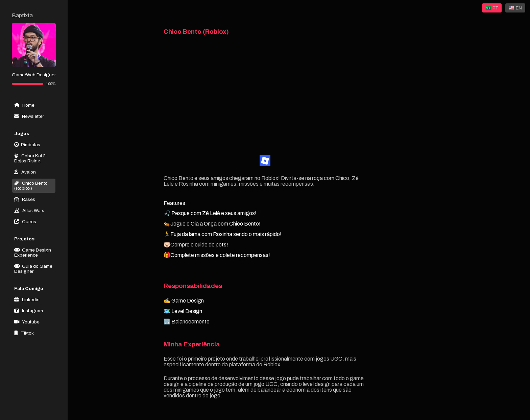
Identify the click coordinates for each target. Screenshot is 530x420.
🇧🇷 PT (492, 8)
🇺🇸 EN (515, 8)
